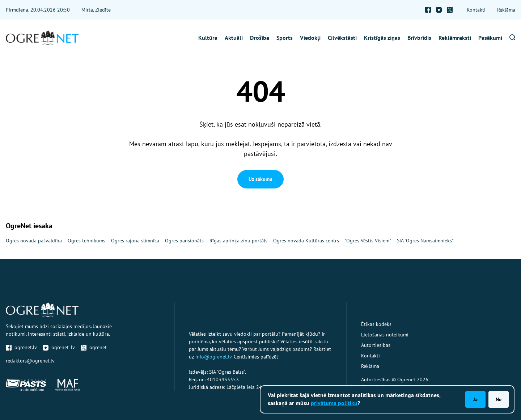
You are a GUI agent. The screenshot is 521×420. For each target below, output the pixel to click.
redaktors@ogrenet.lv (30, 361)
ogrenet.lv (21, 347)
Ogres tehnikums (86, 241)
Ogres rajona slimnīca (135, 241)
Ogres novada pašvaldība (34, 241)
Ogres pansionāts (184, 241)
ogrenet (94, 347)
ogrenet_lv (59, 347)
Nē (499, 399)
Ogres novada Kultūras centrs (306, 241)
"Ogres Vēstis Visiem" (368, 241)
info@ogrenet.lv (213, 357)
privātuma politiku (334, 403)
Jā (475, 399)
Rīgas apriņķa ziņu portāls (238, 241)
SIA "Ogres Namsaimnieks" (425, 241)
